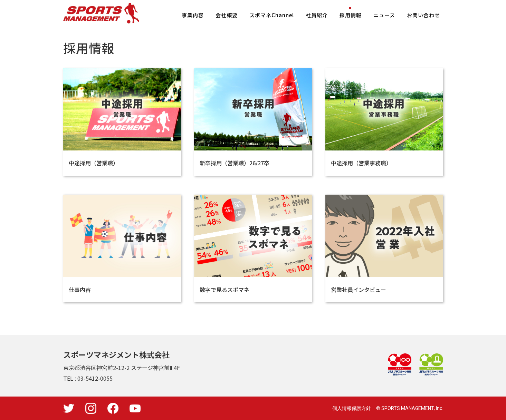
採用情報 (351, 15)
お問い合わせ (423, 15)
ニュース (384, 15)
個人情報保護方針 (352, 408)
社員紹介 (317, 15)
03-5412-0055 (95, 378)
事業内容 (193, 15)
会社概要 (227, 15)
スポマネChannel (272, 15)
